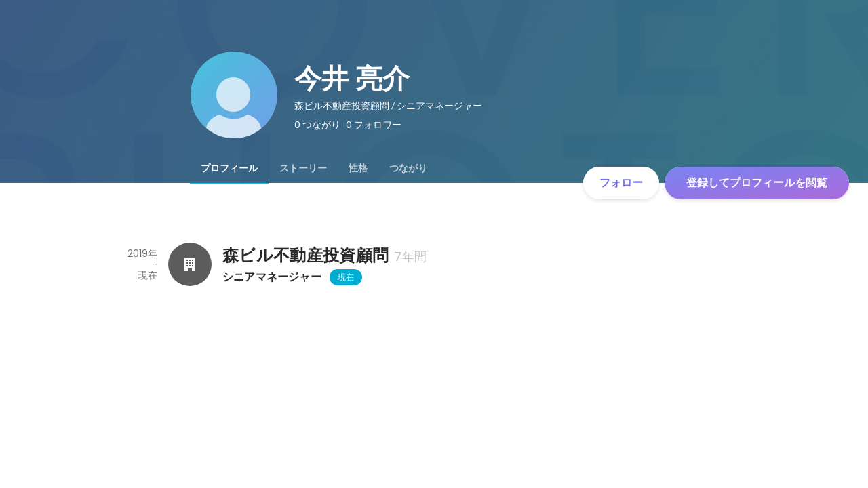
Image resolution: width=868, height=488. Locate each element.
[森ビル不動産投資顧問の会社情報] (190, 264)
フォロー (621, 183)
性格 (358, 168)
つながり (408, 168)
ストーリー (303, 168)
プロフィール (229, 168)
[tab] (229, 168)
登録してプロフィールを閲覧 (757, 183)
